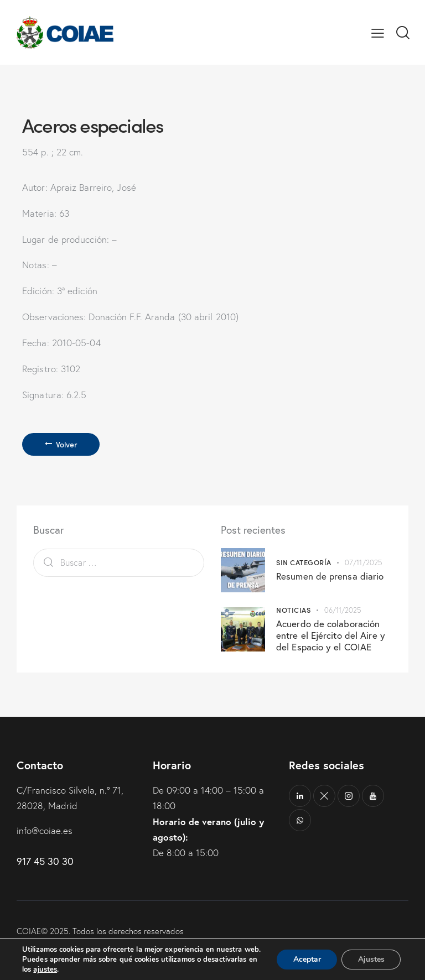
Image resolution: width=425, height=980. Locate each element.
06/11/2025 (343, 610)
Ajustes (371, 954)
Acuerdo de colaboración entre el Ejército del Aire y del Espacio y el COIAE (331, 635)
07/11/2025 (363, 563)
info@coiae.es (45, 830)
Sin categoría (304, 563)
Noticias (293, 610)
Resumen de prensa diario (330, 577)
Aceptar (306, 954)
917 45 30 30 (45, 861)
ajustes (45, 969)
